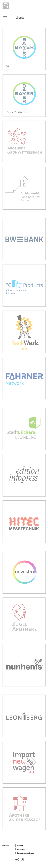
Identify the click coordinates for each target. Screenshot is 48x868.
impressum (21, 849)
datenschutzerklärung (25, 853)
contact (20, 846)
